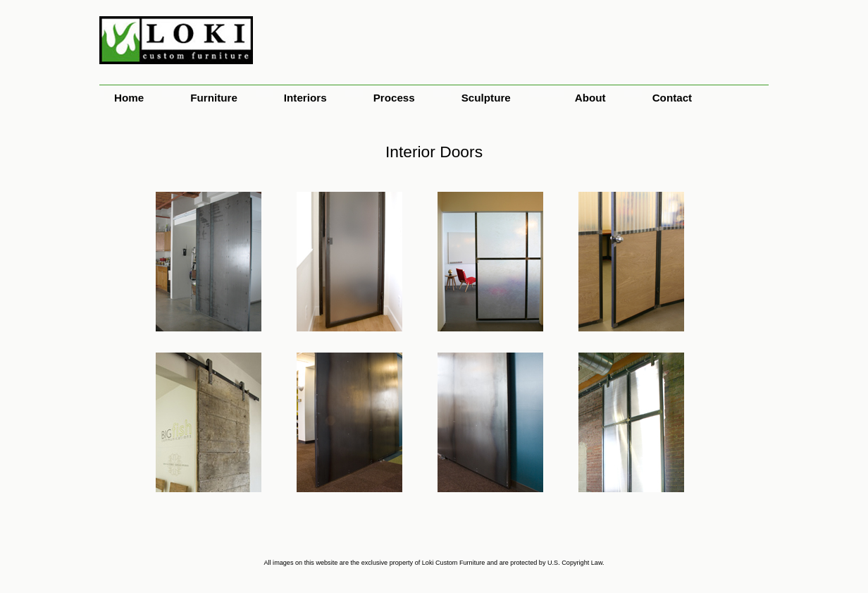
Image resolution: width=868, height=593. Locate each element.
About (590, 98)
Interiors (305, 98)
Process (394, 98)
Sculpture (486, 98)
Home (129, 98)
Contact (672, 98)
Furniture (214, 98)
